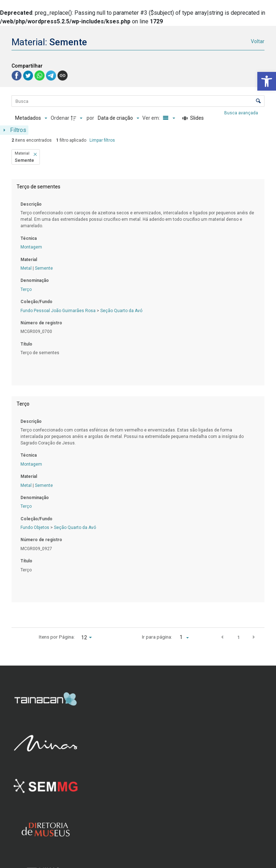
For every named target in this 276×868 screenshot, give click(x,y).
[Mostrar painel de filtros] (14, 130)
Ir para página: (157, 637)
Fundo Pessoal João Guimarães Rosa (58, 311)
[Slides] (193, 118)
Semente (44, 268)
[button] (267, 81)
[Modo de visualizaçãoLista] (168, 118)
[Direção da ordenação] (78, 118)
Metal (26, 268)
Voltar (258, 41)
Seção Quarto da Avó (121, 311)
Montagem (31, 247)
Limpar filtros (102, 140)
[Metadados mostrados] (31, 118)
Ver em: (152, 118)
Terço (26, 289)
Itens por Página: (57, 637)
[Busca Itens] (138, 101)
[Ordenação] (118, 118)
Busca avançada (242, 113)
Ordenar (60, 118)
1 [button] (239, 637)
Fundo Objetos (35, 527)
